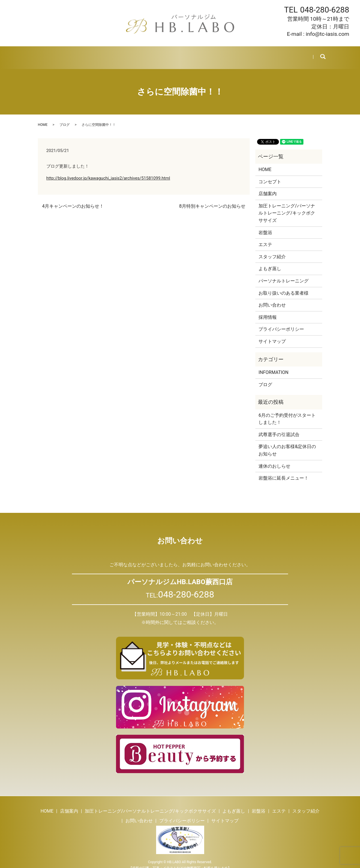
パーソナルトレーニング (284, 274)
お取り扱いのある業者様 (284, 286)
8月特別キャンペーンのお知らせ (212, 199)
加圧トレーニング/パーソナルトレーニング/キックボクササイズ (287, 206)
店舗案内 (70, 54)
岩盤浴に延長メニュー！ (284, 471)
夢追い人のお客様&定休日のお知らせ (287, 443)
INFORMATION (273, 366)
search (319, 54)
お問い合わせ (287, 54)
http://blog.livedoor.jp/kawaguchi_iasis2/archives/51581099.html (108, 171)
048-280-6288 (325, 10)
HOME (46, 54)
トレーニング (100, 54)
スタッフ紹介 (206, 54)
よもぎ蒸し (132, 54)
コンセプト (270, 175)
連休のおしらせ (274, 459)
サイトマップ (272, 335)
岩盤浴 (157, 54)
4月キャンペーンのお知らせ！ (73, 199)
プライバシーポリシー (281, 322)
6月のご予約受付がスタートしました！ (287, 412)
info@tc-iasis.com (327, 34)
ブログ (234, 54)
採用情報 (257, 54)
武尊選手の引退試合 (279, 428)
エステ (178, 54)
